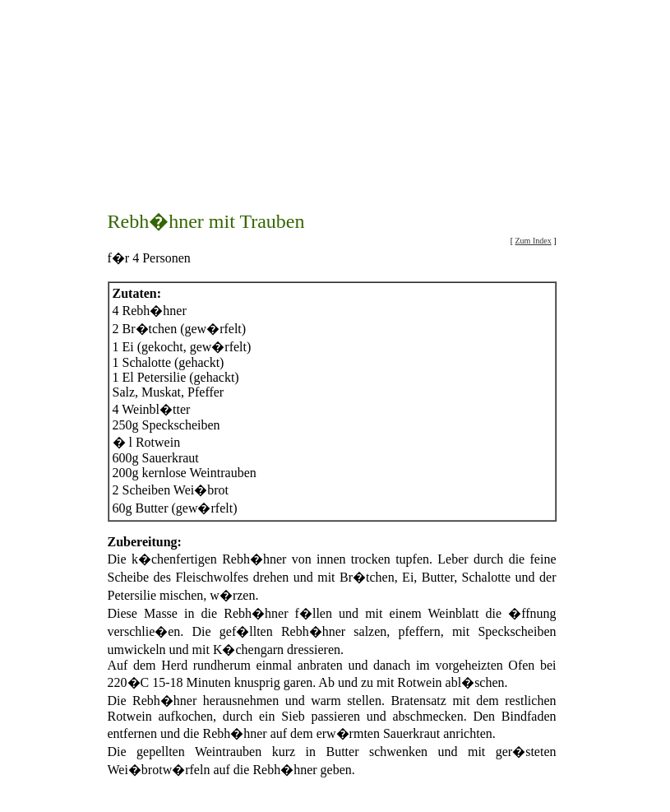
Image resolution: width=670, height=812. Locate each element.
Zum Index (534, 186)
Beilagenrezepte (437, 789)
